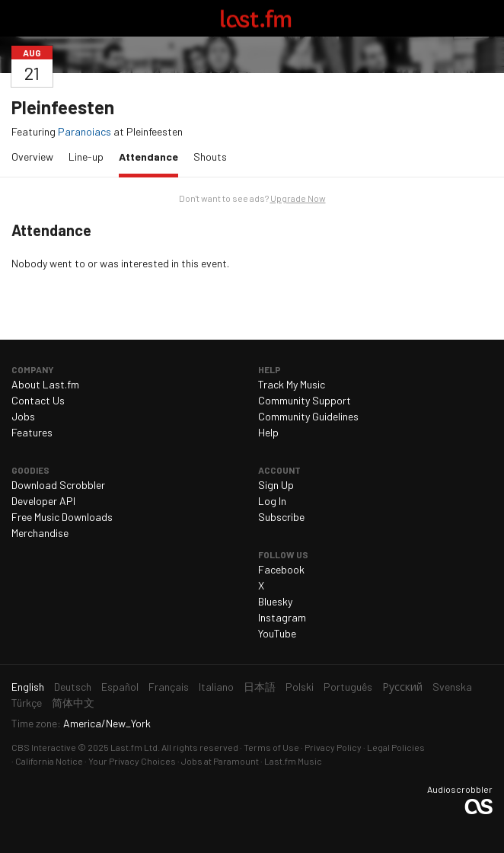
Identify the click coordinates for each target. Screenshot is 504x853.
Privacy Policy (333, 747)
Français (169, 687)
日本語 (260, 687)
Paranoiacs (85, 131)
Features (32, 432)
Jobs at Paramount (220, 761)
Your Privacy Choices (132, 761)
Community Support (305, 400)
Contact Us (38, 400)
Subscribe (281, 517)
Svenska (452, 687)
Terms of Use (271, 747)
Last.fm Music (293, 761)
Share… (483, 53)
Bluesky (275, 601)
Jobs (23, 416)
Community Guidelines (308, 416)
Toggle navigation (18, 18)
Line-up (86, 157)
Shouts (210, 157)
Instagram (282, 617)
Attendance (152, 156)
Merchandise (40, 533)
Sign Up (276, 485)
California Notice (49, 761)
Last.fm (256, 18)
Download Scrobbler (58, 485)
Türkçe (27, 703)
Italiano (216, 687)
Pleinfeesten (63, 107)
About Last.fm (45, 384)
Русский (402, 687)
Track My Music (292, 384)
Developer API (43, 501)
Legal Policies (396, 747)
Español (120, 687)
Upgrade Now (298, 198)
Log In (272, 501)
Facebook (281, 569)
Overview (32, 157)
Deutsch (73, 687)
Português (348, 687)
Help (268, 432)
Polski (300, 687)
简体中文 (73, 703)
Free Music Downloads (62, 517)
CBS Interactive (44, 747)
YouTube (277, 633)
